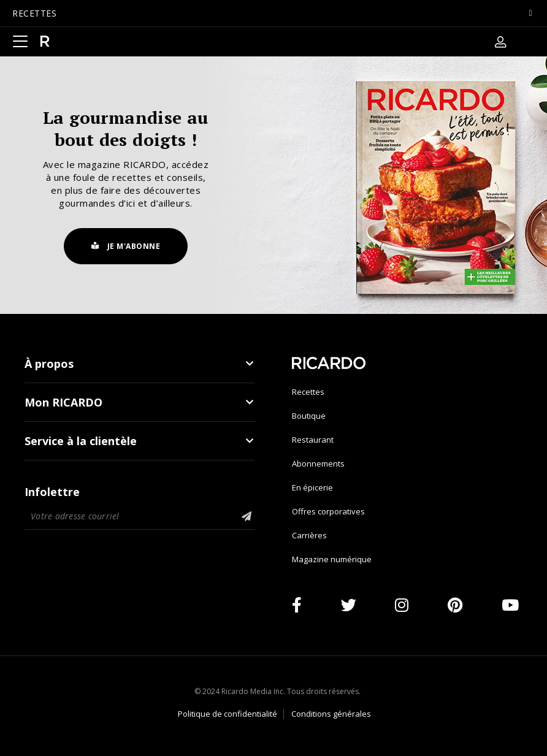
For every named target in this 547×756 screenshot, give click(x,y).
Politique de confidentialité (228, 714)
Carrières (309, 535)
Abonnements (318, 464)
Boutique (309, 416)
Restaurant (313, 440)
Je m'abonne (126, 246)
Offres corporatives (328, 511)
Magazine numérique (332, 559)
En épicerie (312, 487)
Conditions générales (331, 714)
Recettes (308, 392)
